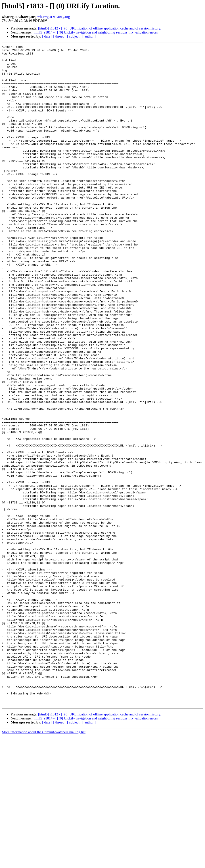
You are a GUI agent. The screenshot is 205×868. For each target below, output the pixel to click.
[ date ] (47, 36)
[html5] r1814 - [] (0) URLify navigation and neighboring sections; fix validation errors (95, 32)
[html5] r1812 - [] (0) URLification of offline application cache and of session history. (100, 28)
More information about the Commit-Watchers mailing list (44, 864)
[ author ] (89, 36)
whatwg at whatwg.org (54, 17)
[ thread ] (60, 36)
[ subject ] (74, 36)
